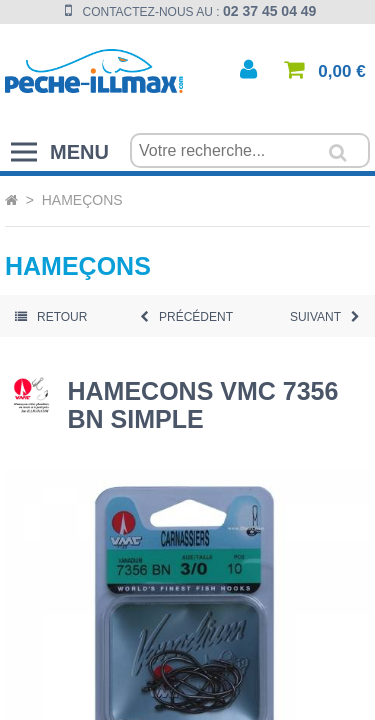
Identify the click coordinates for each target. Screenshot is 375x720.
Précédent (186, 317)
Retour (51, 317)
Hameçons (82, 200)
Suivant (325, 317)
